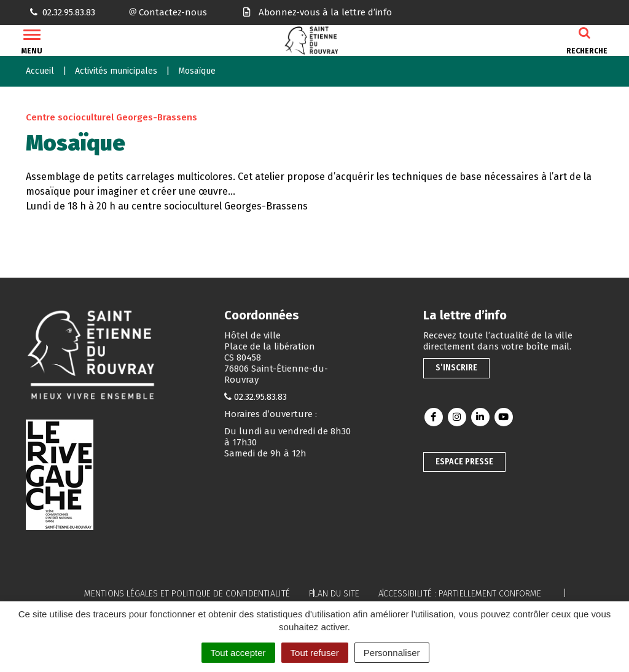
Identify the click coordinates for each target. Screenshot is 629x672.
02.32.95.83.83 (260, 397)
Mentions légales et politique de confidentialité (187, 594)
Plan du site (334, 594)
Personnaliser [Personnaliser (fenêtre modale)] (392, 653)
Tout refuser (315, 653)
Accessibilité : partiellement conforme (460, 594)
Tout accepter (238, 653)
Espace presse (464, 462)
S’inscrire (456, 368)
